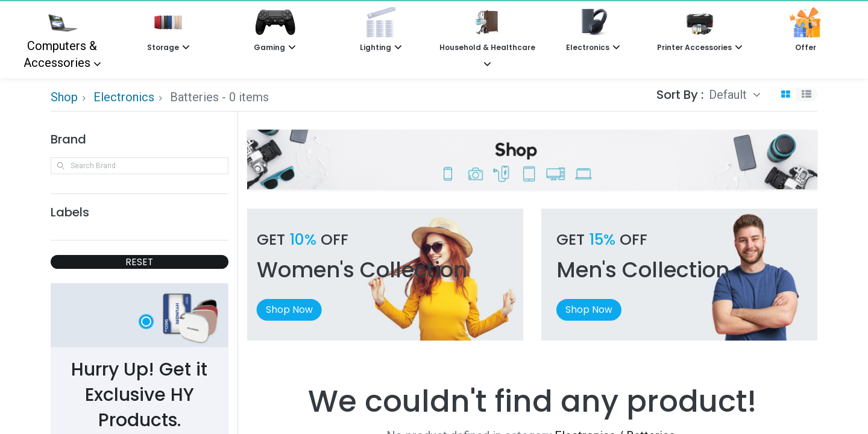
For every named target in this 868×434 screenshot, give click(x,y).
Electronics (124, 97)
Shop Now (289, 310)
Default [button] (729, 95)
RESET (139, 262)
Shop (64, 97)
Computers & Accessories (61, 39)
